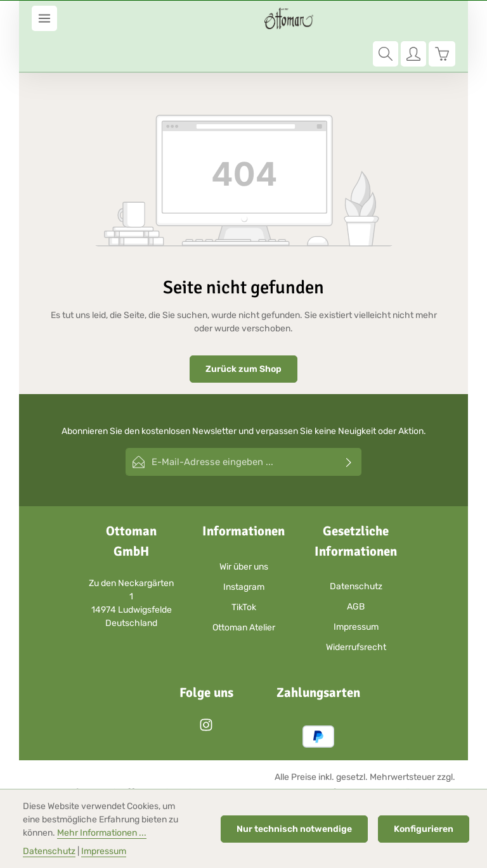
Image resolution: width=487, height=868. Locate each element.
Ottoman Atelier (244, 591)
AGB (356, 570)
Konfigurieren (424, 829)
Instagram (244, 550)
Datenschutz (356, 550)
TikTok (244, 571)
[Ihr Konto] (413, 18)
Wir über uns (244, 530)
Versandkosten (273, 756)
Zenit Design (176, 756)
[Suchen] (386, 18)
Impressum (356, 590)
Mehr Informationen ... (102, 833)
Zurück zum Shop (243, 334)
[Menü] (44, 18)
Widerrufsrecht (356, 610)
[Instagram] (206, 693)
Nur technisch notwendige (294, 829)
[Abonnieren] (349, 426)
